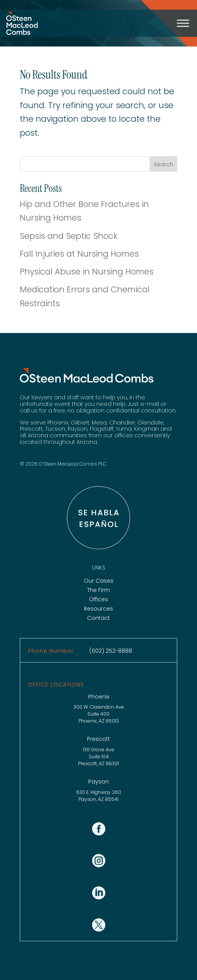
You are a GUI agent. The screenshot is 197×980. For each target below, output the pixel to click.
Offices (98, 599)
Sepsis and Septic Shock (69, 236)
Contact (98, 618)
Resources (98, 609)
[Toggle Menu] (183, 23)
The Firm (98, 590)
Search (164, 164)
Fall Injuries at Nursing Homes (79, 254)
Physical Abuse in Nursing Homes (87, 272)
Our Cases (99, 581)
